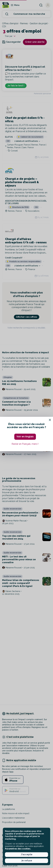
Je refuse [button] (27, 861)
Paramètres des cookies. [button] (18, 849)
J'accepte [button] (27, 854)
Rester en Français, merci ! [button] (25, 444)
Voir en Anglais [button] (25, 437)
